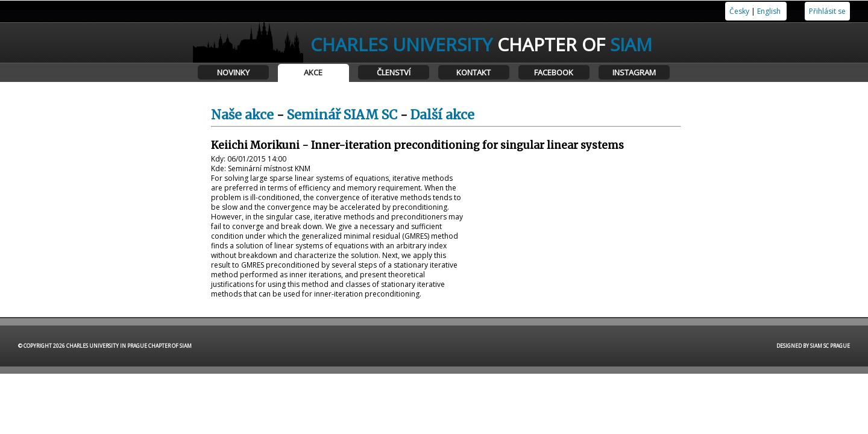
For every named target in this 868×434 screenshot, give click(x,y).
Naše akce (242, 115)
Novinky (233, 72)
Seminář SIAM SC (342, 115)
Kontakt (473, 72)
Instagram (634, 72)
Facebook (554, 72)
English (769, 11)
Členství (394, 72)
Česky (739, 11)
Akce (313, 72)
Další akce (442, 115)
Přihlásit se (827, 11)
